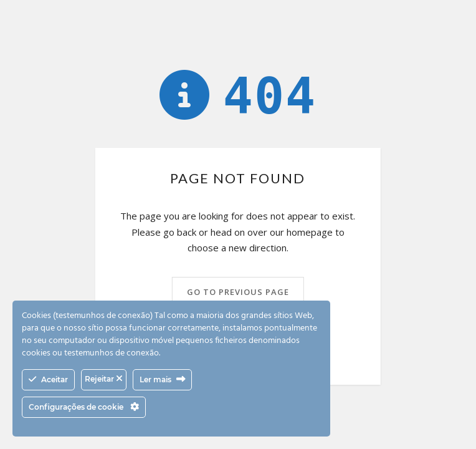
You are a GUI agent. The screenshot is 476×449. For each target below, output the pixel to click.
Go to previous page (238, 292)
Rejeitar (104, 379)
